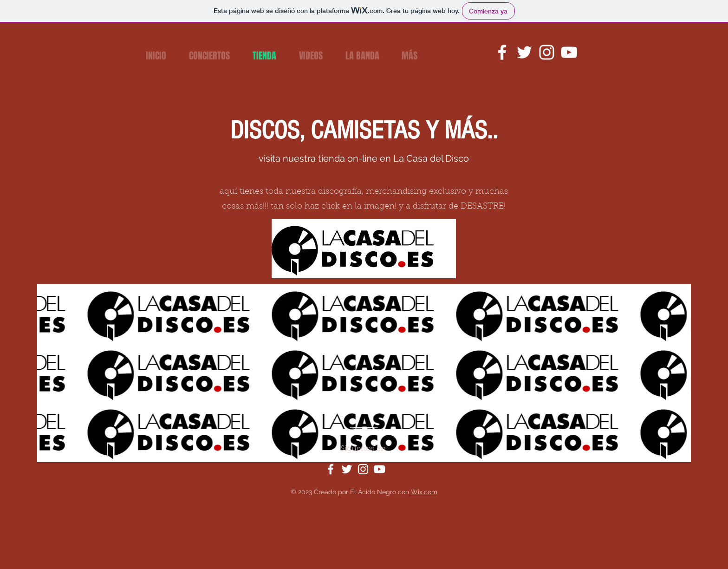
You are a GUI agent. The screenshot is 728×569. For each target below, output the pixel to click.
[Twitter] (524, 52)
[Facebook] (502, 52)
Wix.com (424, 492)
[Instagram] (547, 52)
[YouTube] (569, 52)
